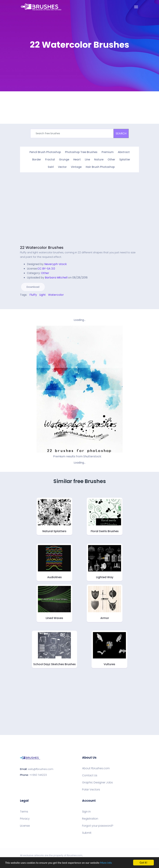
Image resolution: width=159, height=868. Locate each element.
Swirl (51, 167)
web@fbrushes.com (41, 769)
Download (33, 287)
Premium (108, 152)
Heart (77, 159)
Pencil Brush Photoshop (45, 152)
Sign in (86, 812)
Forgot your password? (98, 826)
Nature (99, 159)
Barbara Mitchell (56, 278)
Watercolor (56, 295)
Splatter (125, 159)
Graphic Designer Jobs (97, 783)
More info (106, 863)
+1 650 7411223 (38, 775)
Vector (62, 167)
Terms (24, 812)
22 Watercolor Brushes (42, 248)
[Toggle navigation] (136, 7)
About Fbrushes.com (96, 768)
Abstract (124, 152)
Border (37, 159)
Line (87, 159)
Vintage (76, 167)
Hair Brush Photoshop (100, 167)
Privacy (25, 819)
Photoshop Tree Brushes (81, 152)
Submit (87, 833)
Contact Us (90, 775)
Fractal (50, 159)
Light (43, 295)
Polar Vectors (91, 790)
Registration (90, 819)
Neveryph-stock (56, 264)
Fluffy (33, 295)
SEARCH (121, 133)
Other (111, 159)
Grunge (64, 159)
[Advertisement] (49, 211)
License (25, 826)
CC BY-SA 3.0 (46, 269)
